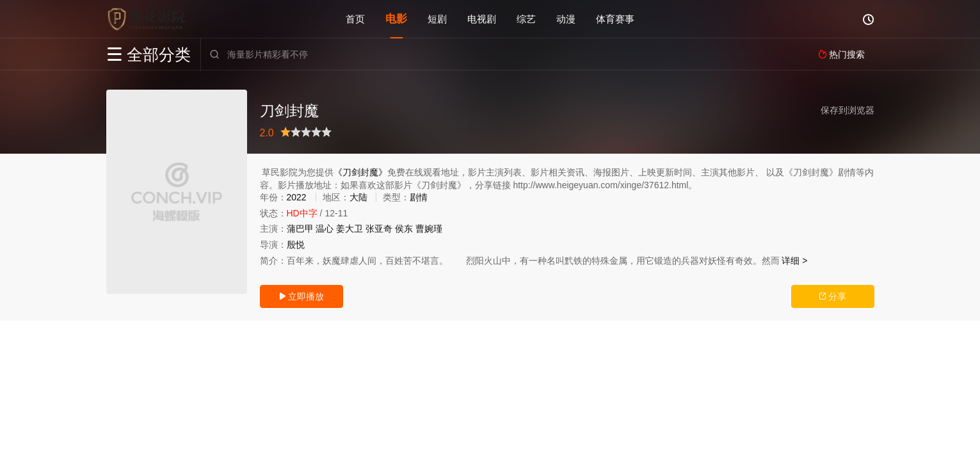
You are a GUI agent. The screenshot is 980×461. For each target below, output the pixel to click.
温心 (325, 229)
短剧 (437, 19)
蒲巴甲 (300, 229)
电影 (396, 19)
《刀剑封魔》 (360, 172)
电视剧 (482, 19)
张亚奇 (379, 229)
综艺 (526, 19)
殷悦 (296, 245)
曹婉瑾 (429, 229)
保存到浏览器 (847, 110)
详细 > (794, 261)
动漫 (566, 19)
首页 (355, 19)
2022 (297, 197)
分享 (833, 296)
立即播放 (301, 296)
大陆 (358, 197)
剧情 (419, 197)
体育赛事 (615, 19)
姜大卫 (349, 229)
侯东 (404, 229)
